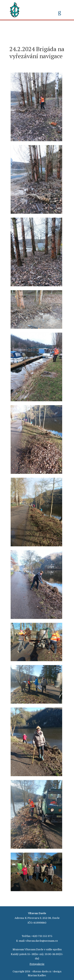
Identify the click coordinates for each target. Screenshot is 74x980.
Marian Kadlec (37, 975)
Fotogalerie (37, 964)
